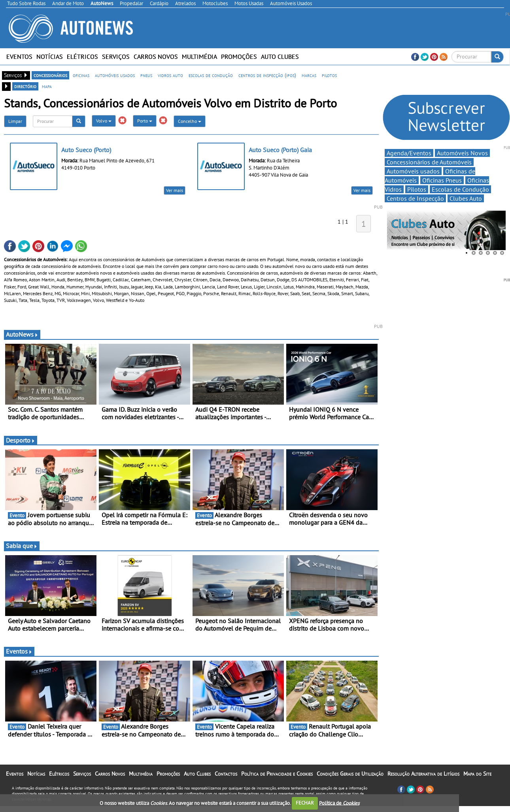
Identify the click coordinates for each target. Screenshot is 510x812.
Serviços (116, 57)
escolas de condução (211, 75)
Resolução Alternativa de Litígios (423, 774)
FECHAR (305, 803)
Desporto (21, 440)
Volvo (104, 121)
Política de (339, 803)
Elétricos (82, 57)
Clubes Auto (466, 198)
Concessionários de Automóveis (429, 162)
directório (25, 86)
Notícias (50, 57)
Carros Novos (156, 57)
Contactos (226, 774)
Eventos (19, 57)
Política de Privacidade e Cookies (277, 774)
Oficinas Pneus (442, 180)
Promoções (239, 57)
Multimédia (199, 57)
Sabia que (22, 546)
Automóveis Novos (462, 153)
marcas (309, 75)
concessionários (50, 75)
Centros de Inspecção (415, 198)
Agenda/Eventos (409, 153)
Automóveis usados (413, 171)
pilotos (329, 75)
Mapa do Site (477, 774)
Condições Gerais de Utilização (350, 774)
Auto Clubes (280, 57)
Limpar (15, 121)
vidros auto (170, 75)
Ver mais (175, 190)
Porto (145, 121)
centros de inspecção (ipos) (267, 75)
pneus (146, 75)
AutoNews (22, 334)
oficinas (81, 75)
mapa (47, 86)
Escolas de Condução (460, 189)
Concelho (190, 121)
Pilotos (417, 189)
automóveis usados (115, 75)
